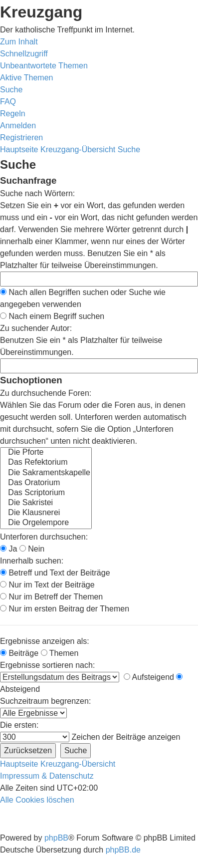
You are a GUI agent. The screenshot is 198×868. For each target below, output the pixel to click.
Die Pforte (46, 453)
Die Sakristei (46, 503)
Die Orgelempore (46, 523)
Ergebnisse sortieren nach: (47, 665)
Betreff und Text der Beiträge (55, 573)
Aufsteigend (149, 677)
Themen (60, 653)
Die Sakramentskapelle (46, 473)
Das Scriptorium (46, 493)
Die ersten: (19, 725)
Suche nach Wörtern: (37, 193)
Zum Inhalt (19, 42)
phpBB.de (123, 850)
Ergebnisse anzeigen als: (45, 641)
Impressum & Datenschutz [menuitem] (47, 776)
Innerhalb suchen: (32, 561)
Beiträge (19, 653)
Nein (32, 549)
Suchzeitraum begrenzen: (45, 701)
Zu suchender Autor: (36, 328)
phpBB (56, 838)
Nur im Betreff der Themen (51, 597)
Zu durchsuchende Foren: (46, 393)
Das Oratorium (46, 483)
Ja (8, 549)
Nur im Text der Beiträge (47, 585)
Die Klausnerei (46, 513)
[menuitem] (44, 66)
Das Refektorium (46, 463)
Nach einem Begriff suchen (52, 316)
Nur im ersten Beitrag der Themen (65, 609)
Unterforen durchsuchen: (44, 537)
